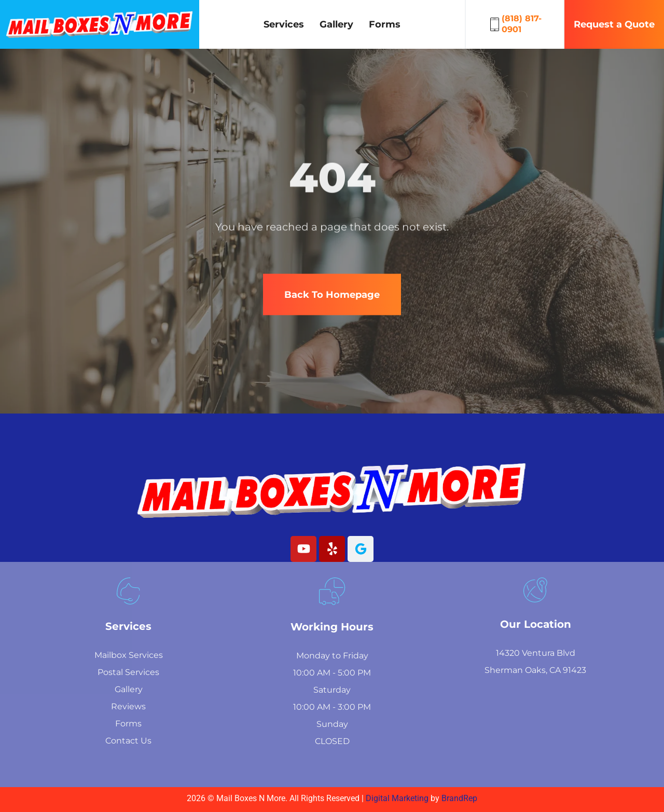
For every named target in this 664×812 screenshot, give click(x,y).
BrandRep (459, 798)
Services (284, 24)
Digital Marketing (398, 798)
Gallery (336, 24)
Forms (385, 24)
